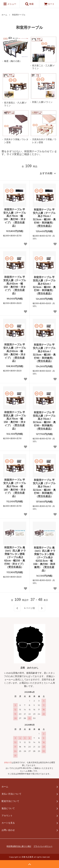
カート (49, 4)
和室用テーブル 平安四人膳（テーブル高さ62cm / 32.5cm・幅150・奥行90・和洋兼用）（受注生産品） (44, 285)
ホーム (4, 15)
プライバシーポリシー (43, 846)
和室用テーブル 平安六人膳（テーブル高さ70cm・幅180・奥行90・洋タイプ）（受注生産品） (15, 218)
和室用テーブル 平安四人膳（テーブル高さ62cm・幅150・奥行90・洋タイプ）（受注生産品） (15, 285)
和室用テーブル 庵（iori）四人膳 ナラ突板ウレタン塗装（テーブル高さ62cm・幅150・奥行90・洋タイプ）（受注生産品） (15, 557)
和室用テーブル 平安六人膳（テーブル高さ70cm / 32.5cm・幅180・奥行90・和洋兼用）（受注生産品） (44, 218)
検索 (29, 4)
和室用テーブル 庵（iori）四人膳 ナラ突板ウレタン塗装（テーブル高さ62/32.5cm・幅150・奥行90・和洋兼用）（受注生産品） (44, 559)
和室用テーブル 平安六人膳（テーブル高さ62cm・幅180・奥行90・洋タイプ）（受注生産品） (15, 353)
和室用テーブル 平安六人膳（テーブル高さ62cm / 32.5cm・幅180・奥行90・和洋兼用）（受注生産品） (44, 353)
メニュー (10, 4)
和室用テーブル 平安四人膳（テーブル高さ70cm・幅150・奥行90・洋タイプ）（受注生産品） (15, 420)
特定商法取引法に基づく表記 (19, 846)
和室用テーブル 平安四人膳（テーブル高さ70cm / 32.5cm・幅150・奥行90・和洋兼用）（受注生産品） (44, 421)
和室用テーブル (19, 15)
